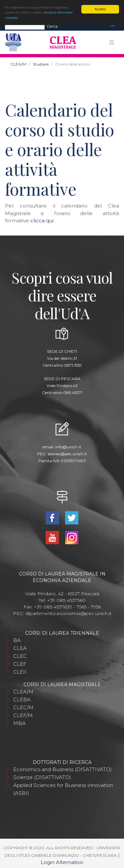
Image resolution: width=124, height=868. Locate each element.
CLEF (20, 664)
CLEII (20, 672)
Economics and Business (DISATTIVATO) (62, 769)
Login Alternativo (62, 862)
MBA (20, 723)
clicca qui (42, 220)
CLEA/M (18, 64)
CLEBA (22, 699)
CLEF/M (23, 715)
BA (17, 640)
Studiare (41, 64)
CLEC (20, 656)
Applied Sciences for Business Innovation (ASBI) (63, 789)
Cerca (52, 26)
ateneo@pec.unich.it (67, 453)
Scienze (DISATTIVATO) (42, 777)
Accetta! (100, 9)
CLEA (20, 648)
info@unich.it (68, 447)
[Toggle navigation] (113, 26)
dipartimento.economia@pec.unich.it (68, 613)
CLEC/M (23, 707)
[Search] (25, 26)
